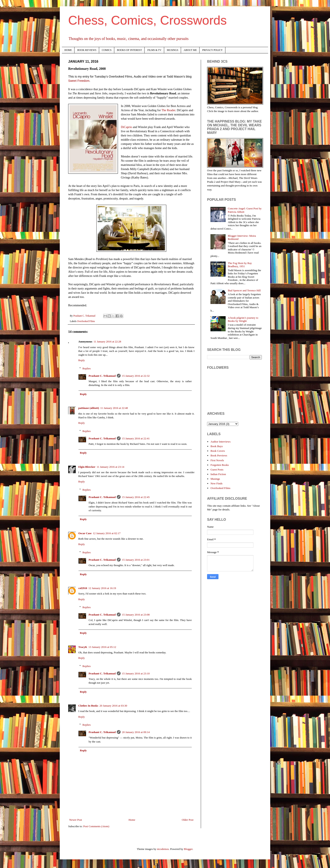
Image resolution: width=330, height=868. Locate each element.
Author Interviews (220, 442)
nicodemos (163, 849)
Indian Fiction (218, 474)
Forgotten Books (220, 465)
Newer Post (76, 820)
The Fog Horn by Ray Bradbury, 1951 (240, 265)
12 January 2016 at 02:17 (107, 533)
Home (132, 820)
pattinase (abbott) (89, 408)
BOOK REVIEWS (87, 50)
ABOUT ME (190, 50)
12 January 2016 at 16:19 (102, 588)
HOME (68, 50)
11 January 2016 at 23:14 (110, 467)
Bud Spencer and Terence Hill (244, 290)
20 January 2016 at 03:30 (113, 706)
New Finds (216, 483)
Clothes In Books (88, 706)
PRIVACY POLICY (212, 50)
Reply (82, 360)
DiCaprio (126, 127)
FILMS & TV (154, 50)
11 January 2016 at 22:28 (107, 342)
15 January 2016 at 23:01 (136, 560)
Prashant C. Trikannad (102, 376)
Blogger (188, 849)
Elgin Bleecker (87, 467)
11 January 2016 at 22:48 (114, 408)
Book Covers (218, 451)
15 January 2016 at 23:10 (136, 673)
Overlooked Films (86, 321)
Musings (215, 479)
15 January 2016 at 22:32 (136, 376)
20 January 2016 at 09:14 (136, 732)
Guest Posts (217, 470)
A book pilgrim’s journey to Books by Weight (243, 319)
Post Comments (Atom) (96, 826)
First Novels (217, 460)
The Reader (168, 110)
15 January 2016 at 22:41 (136, 438)
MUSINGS (173, 50)
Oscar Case (85, 533)
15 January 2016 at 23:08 (136, 615)
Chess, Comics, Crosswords (148, 20)
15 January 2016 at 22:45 (136, 497)
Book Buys (217, 446)
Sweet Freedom (79, 81)
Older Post (188, 820)
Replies (87, 368)
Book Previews (219, 455)
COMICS (107, 50)
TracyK (83, 647)
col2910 (83, 588)
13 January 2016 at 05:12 (102, 647)
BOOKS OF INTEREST (130, 50)
